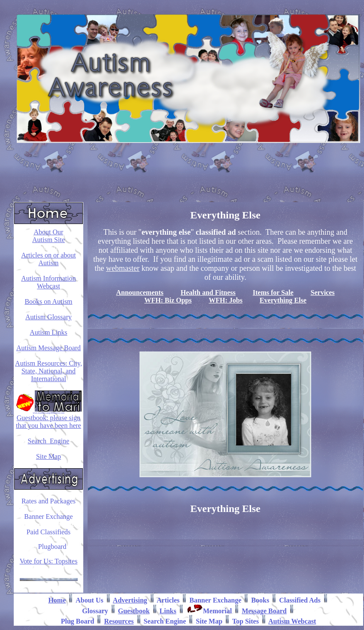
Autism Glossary (49, 317)
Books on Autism (48, 301)
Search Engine (49, 441)
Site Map (49, 456)
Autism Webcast (292, 621)
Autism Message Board (49, 348)
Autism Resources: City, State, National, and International (49, 371)
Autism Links (49, 332)
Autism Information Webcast (49, 282)
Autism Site (49, 240)
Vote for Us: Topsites (49, 561)
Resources (119, 621)
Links (168, 611)
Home (57, 600)
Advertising (130, 600)
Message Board (264, 611)
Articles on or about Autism (49, 259)
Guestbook (134, 611)
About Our (49, 232)
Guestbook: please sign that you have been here (49, 422)
